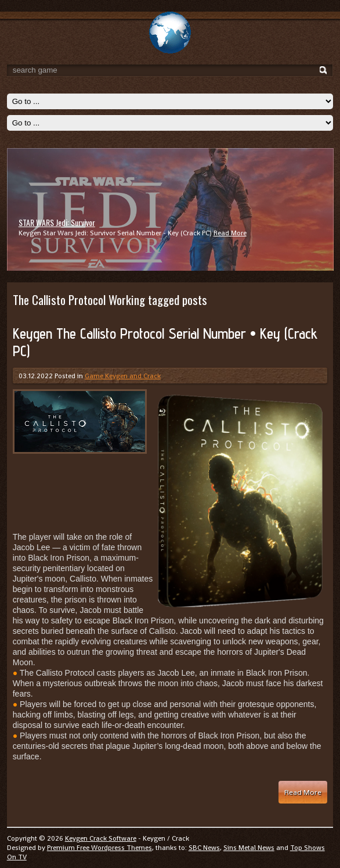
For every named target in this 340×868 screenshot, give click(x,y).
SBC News (204, 848)
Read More (230, 233)
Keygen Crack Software (101, 838)
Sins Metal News (249, 848)
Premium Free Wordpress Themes (100, 848)
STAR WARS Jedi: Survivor (57, 222)
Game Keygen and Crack (123, 376)
